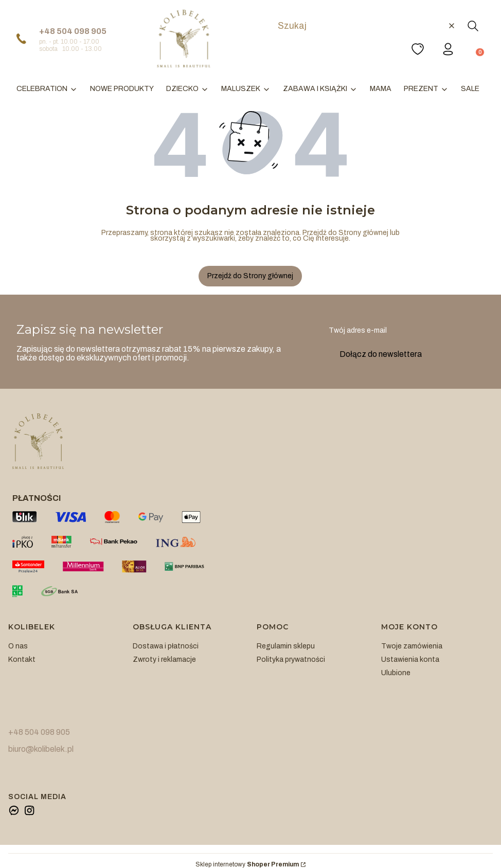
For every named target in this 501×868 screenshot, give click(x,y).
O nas (18, 646)
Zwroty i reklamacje (164, 659)
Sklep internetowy (247, 865)
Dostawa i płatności (166, 646)
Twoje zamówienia (412, 646)
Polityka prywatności (291, 659)
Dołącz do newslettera (381, 354)
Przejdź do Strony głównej (250, 276)
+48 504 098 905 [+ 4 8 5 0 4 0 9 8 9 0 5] (73, 31)
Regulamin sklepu (286, 646)
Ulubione (396, 673)
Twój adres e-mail (358, 330)
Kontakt (22, 659)
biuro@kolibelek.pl (41, 749)
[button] (473, 26)
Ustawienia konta (410, 659)
